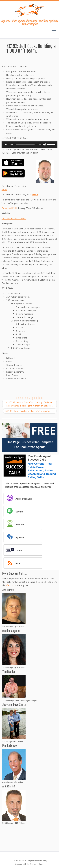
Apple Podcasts (18, 499)
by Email (14, 537)
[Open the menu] (54, 32)
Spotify (13, 512)
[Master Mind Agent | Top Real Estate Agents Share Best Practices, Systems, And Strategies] (30, 10)
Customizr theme (37, 864)
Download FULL (10, 208)
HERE (4, 189)
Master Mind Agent (26, 861)
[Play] (6, 145)
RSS (12, 563)
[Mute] (45, 145)
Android (14, 524)
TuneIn (13, 550)
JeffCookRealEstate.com (14, 218)
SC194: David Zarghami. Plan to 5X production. (30, 411)
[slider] (25, 145)
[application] (30, 145)
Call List (10, 585)
